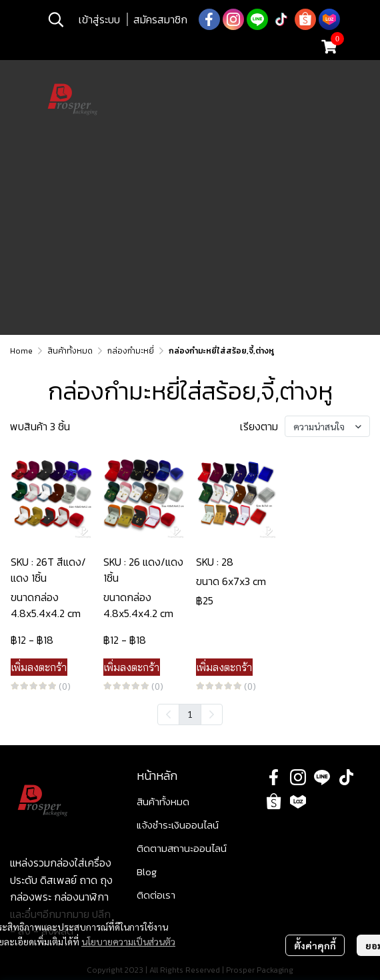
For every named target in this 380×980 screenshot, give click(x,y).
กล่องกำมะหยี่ (131, 351)
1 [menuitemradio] (190, 714)
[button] (56, 19)
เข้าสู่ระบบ (99, 19)
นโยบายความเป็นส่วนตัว (128, 941)
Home (21, 351)
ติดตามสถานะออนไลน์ (182, 848)
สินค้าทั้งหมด (70, 351)
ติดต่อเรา (156, 895)
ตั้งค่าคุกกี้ (315, 945)
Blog (147, 872)
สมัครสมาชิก (160, 19)
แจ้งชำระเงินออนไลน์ (178, 825)
